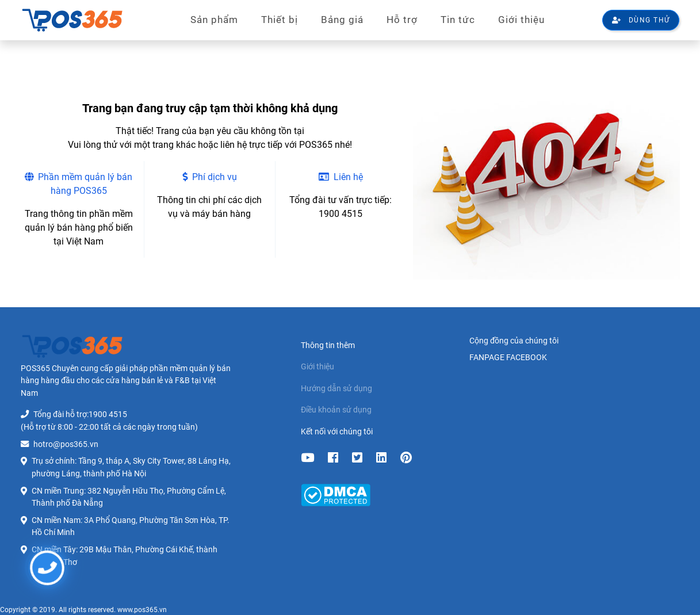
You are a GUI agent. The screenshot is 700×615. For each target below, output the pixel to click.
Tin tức (458, 20)
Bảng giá (342, 20)
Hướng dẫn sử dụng (336, 389)
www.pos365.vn (142, 610)
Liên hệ (341, 177)
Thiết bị (280, 20)
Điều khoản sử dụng (336, 410)
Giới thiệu (521, 20)
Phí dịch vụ (210, 177)
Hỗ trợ (402, 20)
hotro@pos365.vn (66, 444)
